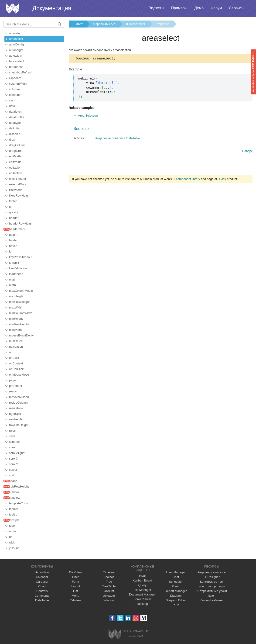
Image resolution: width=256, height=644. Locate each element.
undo (12, 531)
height (13, 235)
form (12, 207)
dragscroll (16, 151)
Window (109, 600)
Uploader (109, 596)
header (14, 218)
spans (13, 481)
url (11, 537)
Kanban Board (142, 580)
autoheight (16, 50)
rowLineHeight (19, 425)
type (12, 526)
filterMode (16, 190)
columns (15, 89)
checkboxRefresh (21, 72)
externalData (18, 184)
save (12, 436)
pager (13, 380)
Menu (76, 596)
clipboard (15, 78)
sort (12, 475)
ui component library (186, 180)
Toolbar (109, 577)
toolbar (14, 509)
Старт (79, 24)
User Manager (176, 572)
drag (12, 140)
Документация (52, 8)
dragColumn (17, 145)
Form (75, 582)
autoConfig (16, 44)
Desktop (142, 604)
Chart (42, 586)
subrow (14, 492)
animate (14, 33)
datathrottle (17, 117)
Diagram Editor (176, 600)
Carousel (42, 582)
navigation (16, 347)
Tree (109, 582)
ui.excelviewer (136, 24)
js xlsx (222, 180)
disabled (15, 134)
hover (13, 246)
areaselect (16, 39)
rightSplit (15, 414)
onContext (16, 363)
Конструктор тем (212, 582)
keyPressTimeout (21, 257)
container (15, 95)
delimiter (15, 128)
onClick (14, 358)
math (12, 285)
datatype (15, 123)
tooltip (13, 514)
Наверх (247, 152)
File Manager (142, 590)
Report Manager (176, 591)
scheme (14, 442)
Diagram (176, 596)
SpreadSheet (142, 599)
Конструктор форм (212, 586)
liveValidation (18, 268)
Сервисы (237, 8)
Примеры (179, 8)
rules (12, 431)
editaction (16, 173)
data (12, 106)
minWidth (15, 330)
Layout (75, 586)
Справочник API (104, 24)
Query (142, 585)
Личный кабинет (212, 600)
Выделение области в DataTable (117, 139)
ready (13, 391)
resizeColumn (18, 403)
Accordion (42, 572)
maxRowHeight (19, 302)
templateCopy (18, 503)
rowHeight (16, 419)
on (11, 352)
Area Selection (88, 116)
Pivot (142, 576)
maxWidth (16, 307)
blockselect (17, 61)
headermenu (18, 229)
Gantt (176, 586)
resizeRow (16, 408)
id (10, 251)
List (75, 591)
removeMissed (19, 397)
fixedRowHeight (20, 196)
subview (15, 498)
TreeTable (109, 586)
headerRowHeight (21, 223)
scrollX (14, 459)
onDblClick (16, 369)
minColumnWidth (21, 313)
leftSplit (14, 263)
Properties (162, 24)
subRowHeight (19, 486)
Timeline (109, 572)
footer (13, 201)
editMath (15, 156)
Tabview (75, 600)
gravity (14, 212)
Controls (42, 591)
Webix (115, 634)
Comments (42, 596)
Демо (199, 8)
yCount (14, 548)
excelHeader (18, 179)
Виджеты (156, 8)
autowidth (16, 56)
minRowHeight (19, 324)
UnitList (109, 591)
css (11, 100)
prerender (16, 386)
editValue (15, 162)
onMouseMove (19, 375)
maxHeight (16, 296)
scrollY (14, 464)
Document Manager (142, 594)
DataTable (42, 600)
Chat (176, 577)
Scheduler (176, 582)
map (12, 279)
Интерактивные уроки (212, 591)
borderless (16, 67)
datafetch (15, 112)
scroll (13, 447)
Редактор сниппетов (212, 572)
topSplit (14, 520)
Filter (75, 577)
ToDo (176, 605)
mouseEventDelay (21, 335)
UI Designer (212, 577)
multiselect (16, 341)
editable (14, 168)
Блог (212, 596)
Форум (216, 8)
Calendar (42, 577)
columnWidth (18, 84)
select (13, 470)
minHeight (16, 319)
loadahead (16, 274)
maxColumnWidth (21, 291)
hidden (14, 240)
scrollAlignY (17, 453)
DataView (75, 572)
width (13, 542)
